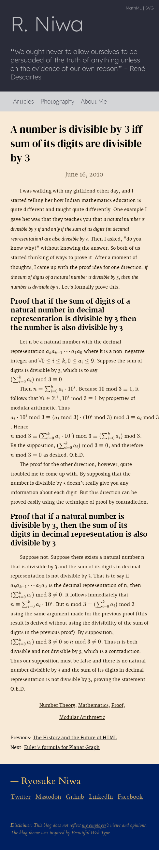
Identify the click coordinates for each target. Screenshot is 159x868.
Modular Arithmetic (82, 718)
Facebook (130, 797)
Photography (57, 101)
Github (75, 797)
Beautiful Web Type (91, 833)
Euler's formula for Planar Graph (62, 748)
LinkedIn (101, 797)
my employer (94, 825)
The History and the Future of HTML (75, 738)
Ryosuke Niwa (51, 781)
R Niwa (47, 24)
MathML (134, 8)
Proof (117, 705)
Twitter (21, 797)
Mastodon (48, 797)
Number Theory (57, 705)
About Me (94, 101)
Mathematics (93, 705)
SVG (150, 8)
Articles (23, 101)
